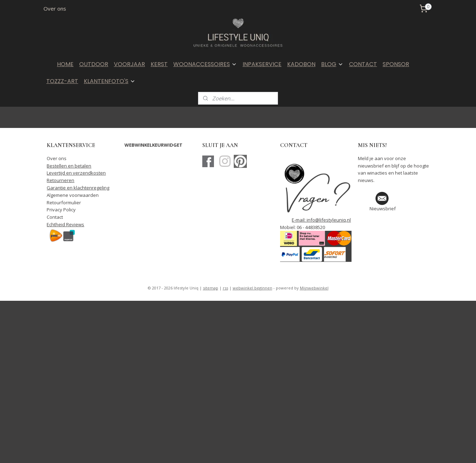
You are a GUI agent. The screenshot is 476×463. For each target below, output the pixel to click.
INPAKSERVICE (262, 64)
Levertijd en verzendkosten (76, 173)
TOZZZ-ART (62, 81)
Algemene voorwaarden (73, 195)
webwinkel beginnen (252, 288)
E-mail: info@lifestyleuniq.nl (321, 220)
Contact (55, 217)
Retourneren (60, 180)
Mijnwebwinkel (314, 288)
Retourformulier (64, 203)
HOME (65, 64)
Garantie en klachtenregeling (78, 188)
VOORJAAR (129, 64)
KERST (159, 64)
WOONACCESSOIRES (205, 64)
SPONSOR (396, 64)
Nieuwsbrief (383, 209)
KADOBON (301, 64)
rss (225, 288)
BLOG (332, 64)
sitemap (211, 288)
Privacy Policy (61, 210)
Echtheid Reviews (65, 224)
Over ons (55, 8)
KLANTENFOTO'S (110, 81)
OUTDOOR (94, 64)
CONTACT (363, 64)
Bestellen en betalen (69, 166)
